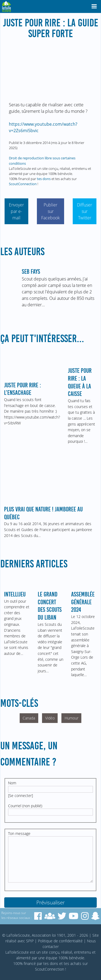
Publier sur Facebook (50, 211)
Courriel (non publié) (25, 806)
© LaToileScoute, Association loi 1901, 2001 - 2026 (45, 935)
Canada (29, 718)
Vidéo (50, 718)
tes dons (44, 179)
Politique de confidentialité (60, 941)
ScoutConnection (23, 184)
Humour (72, 718)
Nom (12, 783)
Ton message (19, 833)
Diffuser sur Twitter (85, 211)
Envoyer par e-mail (16, 211)
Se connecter (20, 795)
